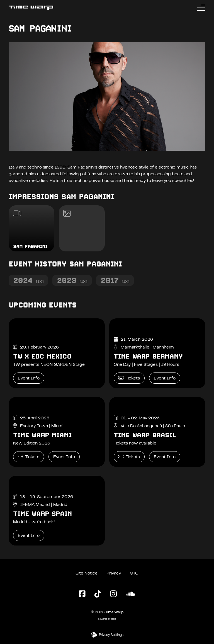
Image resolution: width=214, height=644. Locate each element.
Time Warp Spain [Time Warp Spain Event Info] (42, 514)
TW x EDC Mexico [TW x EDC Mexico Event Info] (42, 356)
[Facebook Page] (82, 594)
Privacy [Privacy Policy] (114, 573)
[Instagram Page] (113, 594)
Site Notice (87, 573)
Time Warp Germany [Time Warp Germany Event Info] (148, 356)
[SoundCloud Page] (130, 594)
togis (114, 619)
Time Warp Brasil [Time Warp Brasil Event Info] (145, 435)
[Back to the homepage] (31, 8)
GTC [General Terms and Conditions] (134, 573)
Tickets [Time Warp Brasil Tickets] (129, 457)
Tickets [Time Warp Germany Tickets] (129, 378)
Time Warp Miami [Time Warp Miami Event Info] (42, 435)
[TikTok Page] (98, 594)
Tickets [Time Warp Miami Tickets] (29, 457)
